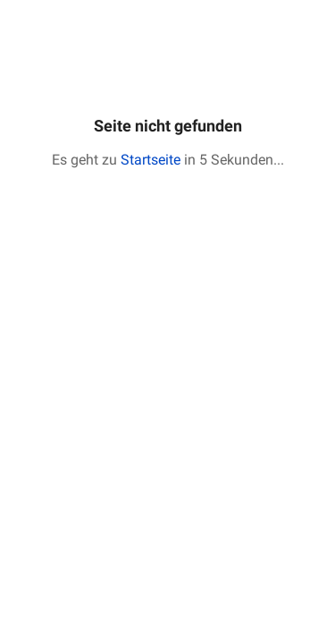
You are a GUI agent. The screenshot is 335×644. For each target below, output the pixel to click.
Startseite (151, 160)
